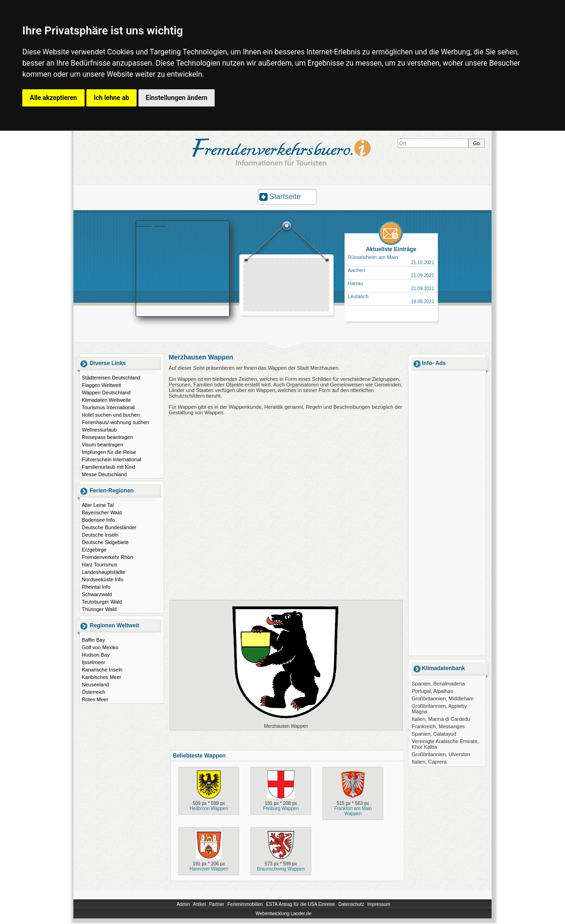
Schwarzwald (97, 594)
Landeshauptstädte (104, 572)
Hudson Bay (96, 655)
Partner (217, 904)
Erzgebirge (94, 550)
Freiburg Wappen (281, 808)
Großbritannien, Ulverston (441, 754)
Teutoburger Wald (102, 602)
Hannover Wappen (209, 869)
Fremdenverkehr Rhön (107, 557)
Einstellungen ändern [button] (177, 98)
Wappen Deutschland (106, 392)
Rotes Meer (95, 699)
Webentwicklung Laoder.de (283, 914)
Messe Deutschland (104, 474)
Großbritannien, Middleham (443, 698)
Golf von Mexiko (100, 647)
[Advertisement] (287, 286)
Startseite (285, 196)
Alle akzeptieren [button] (53, 98)
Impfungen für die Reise (109, 452)
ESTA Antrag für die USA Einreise (300, 904)
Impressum (378, 904)
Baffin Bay (93, 640)
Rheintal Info (96, 587)
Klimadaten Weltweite (106, 400)
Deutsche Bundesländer (109, 527)
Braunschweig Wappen (281, 869)
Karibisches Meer (102, 677)
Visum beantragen (102, 445)
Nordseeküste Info (102, 579)
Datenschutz (351, 904)
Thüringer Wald (99, 609)
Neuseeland (95, 685)
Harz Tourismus (99, 565)
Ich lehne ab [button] (112, 98)
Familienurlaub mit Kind (108, 467)
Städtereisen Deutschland (111, 378)
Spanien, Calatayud (434, 734)
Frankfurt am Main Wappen (353, 811)
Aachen (357, 270)
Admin (183, 904)
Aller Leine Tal (98, 505)
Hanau (355, 283)
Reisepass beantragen (107, 437)
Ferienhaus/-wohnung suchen (115, 422)
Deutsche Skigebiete (105, 542)
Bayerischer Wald (102, 512)
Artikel (199, 904)
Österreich (94, 692)
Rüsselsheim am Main (373, 257)
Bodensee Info (98, 520)
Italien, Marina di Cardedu (441, 719)
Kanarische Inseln (102, 670)
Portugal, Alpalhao (432, 691)
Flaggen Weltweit (101, 385)
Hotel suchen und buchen (111, 415)
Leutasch (358, 296)
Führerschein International (112, 459)
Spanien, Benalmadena (438, 684)
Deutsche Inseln (100, 535)
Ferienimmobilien (245, 904)
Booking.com (151, 224)
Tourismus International (108, 407)
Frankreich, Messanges (438, 726)
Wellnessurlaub (99, 430)
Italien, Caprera (429, 762)
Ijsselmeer (93, 662)
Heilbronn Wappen (209, 808)
